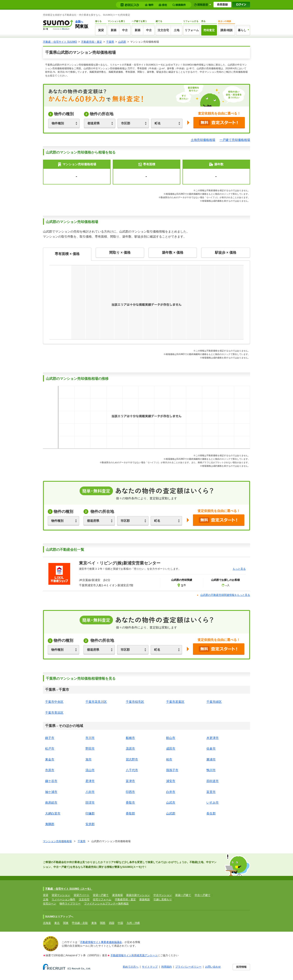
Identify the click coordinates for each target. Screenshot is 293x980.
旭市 (89, 759)
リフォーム (192, 30)
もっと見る (239, 569)
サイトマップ (150, 967)
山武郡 (122, 42)
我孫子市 (172, 770)
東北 (57, 923)
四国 (112, 923)
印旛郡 (90, 813)
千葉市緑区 (214, 702)
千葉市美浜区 (54, 713)
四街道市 (213, 781)
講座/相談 (227, 30)
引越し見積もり (163, 899)
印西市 (130, 792)
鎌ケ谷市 (51, 781)
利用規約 (167, 967)
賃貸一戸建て (101, 895)
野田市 (90, 749)
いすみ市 (213, 803)
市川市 (90, 738)
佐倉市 (211, 749)
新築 (114, 30)
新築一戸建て (183, 895)
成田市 (171, 749)
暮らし (242, 30)
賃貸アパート (82, 895)
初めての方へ (131, 967)
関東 (66, 923)
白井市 (171, 792)
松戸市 (50, 749)
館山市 (171, 738)
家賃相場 (118, 895)
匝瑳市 (90, 803)
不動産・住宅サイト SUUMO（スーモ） (69, 889)
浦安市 (171, 781)
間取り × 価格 (120, 253)
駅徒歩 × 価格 (226, 253)
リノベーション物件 (63, 899)
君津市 (90, 781)
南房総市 (51, 803)
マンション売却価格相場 (57, 841)
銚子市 (50, 738)
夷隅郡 (50, 824)
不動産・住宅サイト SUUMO (60, 42)
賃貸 (101, 30)
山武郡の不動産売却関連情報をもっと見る (225, 595)
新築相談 (145, 899)
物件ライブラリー (70, 904)
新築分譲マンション (138, 895)
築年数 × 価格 (173, 253)
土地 (177, 30)
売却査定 (209, 30)
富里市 (211, 792)
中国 (120, 923)
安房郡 (90, 824)
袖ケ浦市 (51, 792)
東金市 (50, 759)
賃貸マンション (61, 895)
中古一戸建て (203, 895)
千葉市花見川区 (96, 702)
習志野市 (132, 759)
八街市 (90, 792)
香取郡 (130, 813)
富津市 (130, 781)
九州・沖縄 (133, 923)
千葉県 (110, 42)
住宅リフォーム (102, 899)
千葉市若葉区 (175, 702)
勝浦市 (211, 759)
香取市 (130, 803)
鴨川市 (211, 770)
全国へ (79, 22)
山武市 (171, 803)
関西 (103, 923)
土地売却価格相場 (203, 140)
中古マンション (163, 895)
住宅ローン (49, 904)
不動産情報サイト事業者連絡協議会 (101, 942)
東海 (94, 923)
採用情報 (241, 967)
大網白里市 (53, 813)
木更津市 (213, 738)
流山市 (90, 770)
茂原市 (130, 749)
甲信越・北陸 (80, 923)
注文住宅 (163, 30)
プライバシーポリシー (188, 967)
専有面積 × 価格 (67, 254)
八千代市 (132, 770)
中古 (125, 30)
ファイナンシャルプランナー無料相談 (106, 904)
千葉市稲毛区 (135, 702)
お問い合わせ (213, 967)
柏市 (169, 759)
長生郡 (211, 813)
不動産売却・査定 (92, 42)
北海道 (47, 923)
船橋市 (130, 738)
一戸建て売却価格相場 (235, 140)
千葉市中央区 (54, 702)
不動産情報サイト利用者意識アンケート (134, 955)
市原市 (50, 770)
